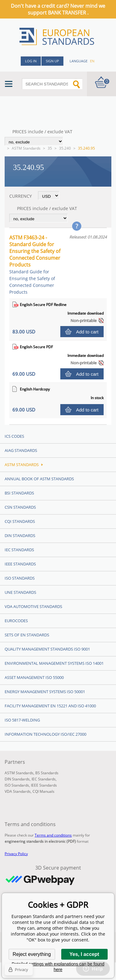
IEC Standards (19, 550)
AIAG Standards (21, 450)
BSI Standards (19, 493)
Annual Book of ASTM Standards (39, 479)
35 (50, 148)
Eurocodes (16, 621)
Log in (31, 61)
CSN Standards (20, 507)
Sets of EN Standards (27, 635)
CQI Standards (20, 521)
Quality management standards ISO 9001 (47, 649)
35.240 (65, 148)
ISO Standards (20, 578)
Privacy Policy (16, 854)
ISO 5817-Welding (22, 720)
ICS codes (14, 436)
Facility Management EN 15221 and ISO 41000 (50, 706)
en (92, 61)
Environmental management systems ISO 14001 (54, 663)
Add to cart (87, 332)
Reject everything (32, 954)
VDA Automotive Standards (33, 606)
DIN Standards (20, 535)
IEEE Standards (20, 564)
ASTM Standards (26, 148)
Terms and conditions (53, 835)
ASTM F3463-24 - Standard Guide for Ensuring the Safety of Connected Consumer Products (35, 265)
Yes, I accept (84, 954)
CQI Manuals (43, 791)
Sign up (52, 61)
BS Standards (47, 773)
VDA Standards (18, 791)
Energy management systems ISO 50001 (45, 692)
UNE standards (20, 592)
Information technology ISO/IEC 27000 (45, 734)
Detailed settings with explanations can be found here (58, 967)
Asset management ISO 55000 (34, 677)
